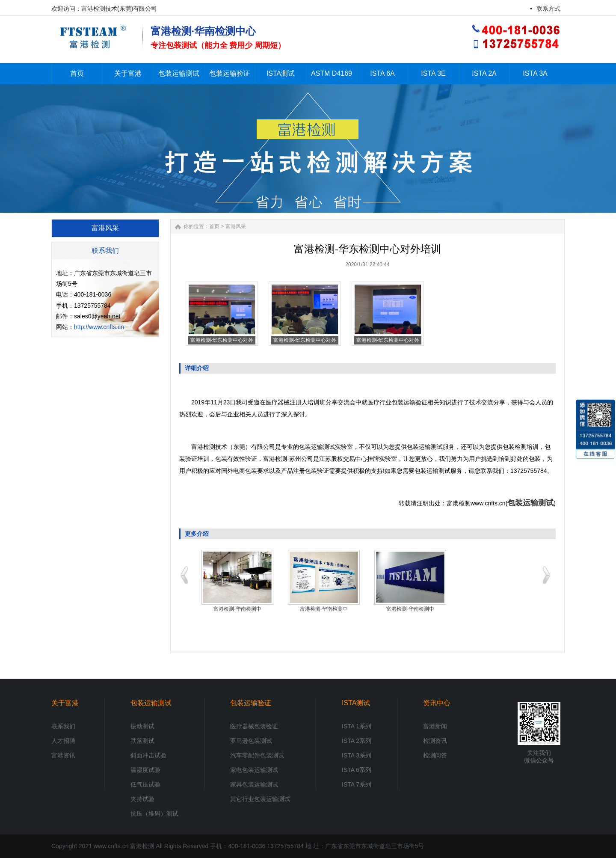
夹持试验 (142, 799)
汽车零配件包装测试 (257, 755)
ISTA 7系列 (357, 784)
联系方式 (548, 9)
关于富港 (65, 703)
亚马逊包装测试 (251, 741)
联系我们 (63, 726)
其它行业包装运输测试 (260, 799)
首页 (214, 226)
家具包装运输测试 (254, 784)
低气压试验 (145, 784)
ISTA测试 (356, 703)
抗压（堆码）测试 (154, 813)
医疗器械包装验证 (254, 726)
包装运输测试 (530, 503)
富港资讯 (63, 755)
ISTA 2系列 (357, 741)
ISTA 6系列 (357, 770)
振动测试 (142, 726)
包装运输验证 (251, 703)
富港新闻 (435, 726)
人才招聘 (63, 741)
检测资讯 (435, 741)
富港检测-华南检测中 (237, 609)
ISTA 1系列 (357, 726)
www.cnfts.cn (111, 846)
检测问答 (435, 755)
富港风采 (236, 226)
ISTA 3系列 (357, 755)
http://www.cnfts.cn (99, 327)
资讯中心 (437, 703)
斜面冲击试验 (148, 755)
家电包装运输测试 (254, 770)
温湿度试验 (145, 770)
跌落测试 (142, 741)
